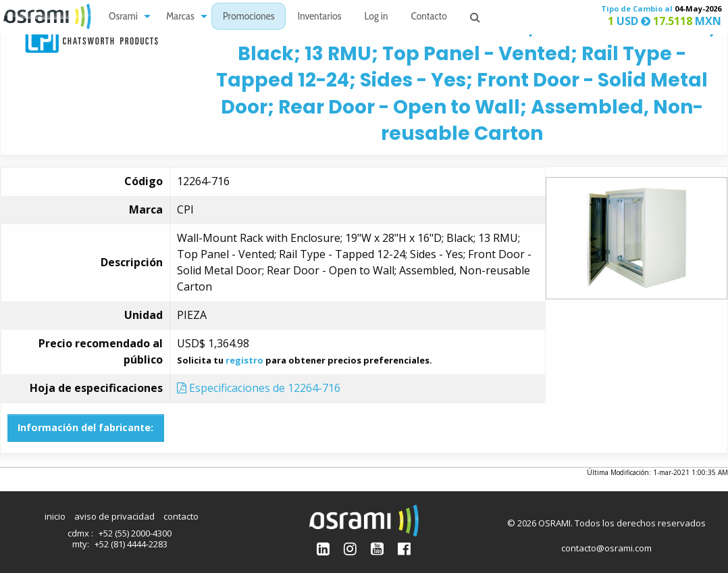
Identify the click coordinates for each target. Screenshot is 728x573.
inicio (55, 516)
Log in (376, 17)
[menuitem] (126, 17)
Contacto (429, 17)
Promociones (249, 17)
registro (244, 360)
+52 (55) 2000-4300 (135, 533)
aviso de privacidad (114, 516)
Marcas (180, 17)
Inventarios (319, 17)
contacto (181, 516)
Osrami (123, 17)
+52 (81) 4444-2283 (131, 544)
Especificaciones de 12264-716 (259, 388)
